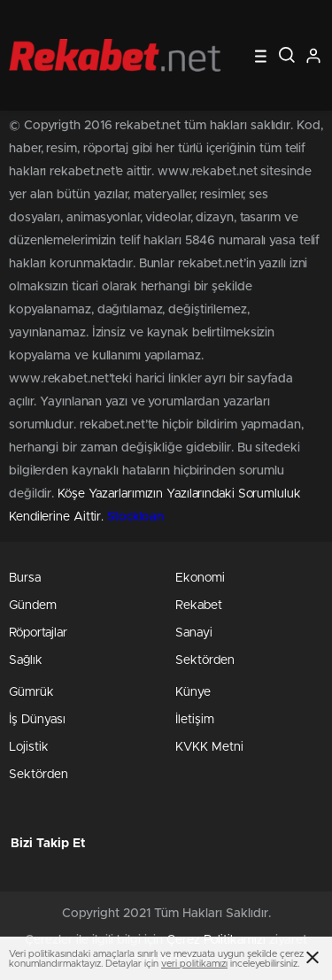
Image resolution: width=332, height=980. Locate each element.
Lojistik (29, 747)
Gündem (33, 606)
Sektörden (205, 660)
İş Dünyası (37, 720)
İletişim (195, 720)
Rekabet (199, 606)
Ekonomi (200, 578)
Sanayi (194, 633)
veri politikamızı (194, 964)
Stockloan (135, 517)
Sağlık (26, 660)
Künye (193, 692)
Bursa (25, 578)
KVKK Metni (209, 747)
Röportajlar (38, 633)
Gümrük (31, 692)
